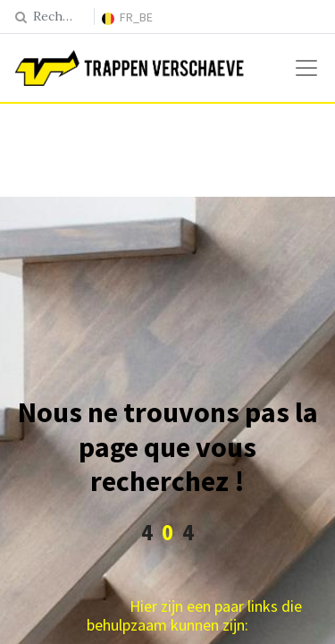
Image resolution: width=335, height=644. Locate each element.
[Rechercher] (21, 17)
